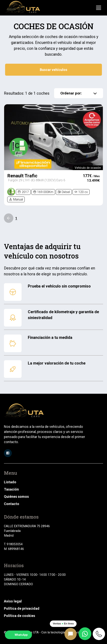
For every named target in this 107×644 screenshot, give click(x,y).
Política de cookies (19, 616)
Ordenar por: (79, 93)
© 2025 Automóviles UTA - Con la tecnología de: (47, 632)
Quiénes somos (16, 497)
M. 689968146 (14, 549)
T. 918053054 (13, 544)
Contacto (12, 504)
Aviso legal (13, 601)
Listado (10, 482)
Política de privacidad (22, 608)
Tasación (11, 489)
